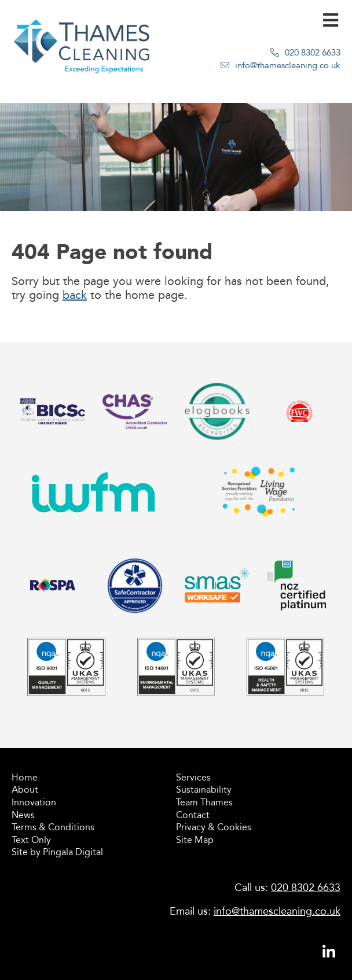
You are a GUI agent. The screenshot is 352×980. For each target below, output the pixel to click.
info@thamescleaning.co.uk (288, 65)
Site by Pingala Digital (57, 852)
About (25, 789)
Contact (193, 815)
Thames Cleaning (82, 55)
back (75, 295)
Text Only (31, 840)
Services (193, 777)
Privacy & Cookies (214, 827)
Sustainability (204, 789)
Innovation (34, 802)
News (23, 815)
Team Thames (204, 802)
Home (25, 777)
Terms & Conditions (53, 827)
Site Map (195, 840)
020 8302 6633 (313, 53)
